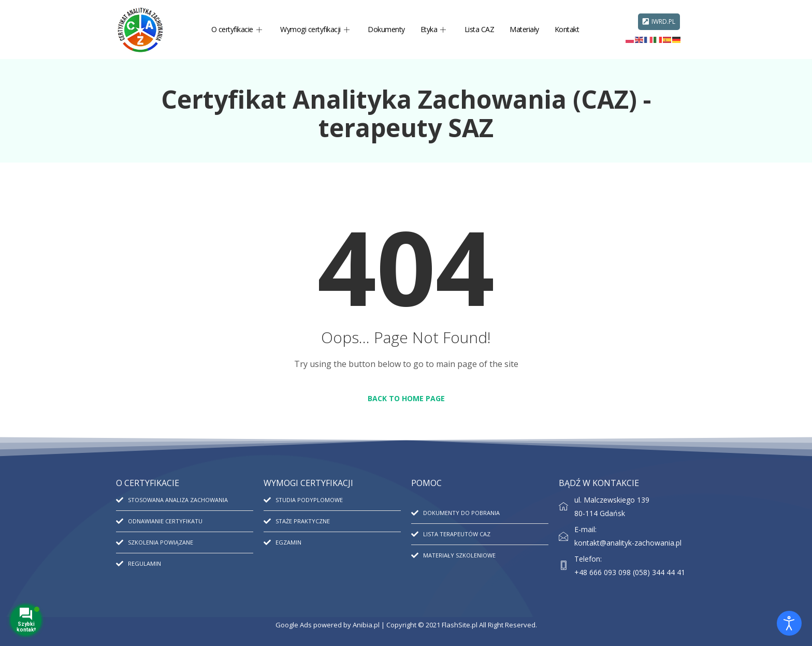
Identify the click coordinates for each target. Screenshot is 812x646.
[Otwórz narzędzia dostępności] (789, 623)
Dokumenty (386, 29)
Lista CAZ (480, 29)
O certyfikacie (237, 29)
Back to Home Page (406, 398)
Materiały (524, 29)
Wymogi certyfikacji (315, 29)
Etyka (433, 29)
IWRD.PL (659, 21)
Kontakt (567, 29)
